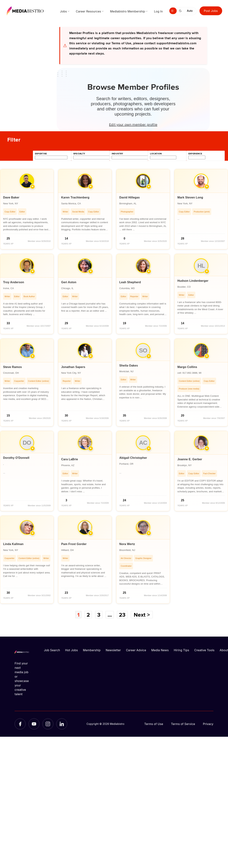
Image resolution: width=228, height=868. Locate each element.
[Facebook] (20, 724)
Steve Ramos (12, 367)
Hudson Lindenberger (193, 281)
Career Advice (136, 650)
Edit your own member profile (133, 124)
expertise (41, 154)
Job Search (52, 650)
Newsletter (113, 650)
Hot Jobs (71, 650)
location (156, 154)
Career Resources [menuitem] (88, 11)
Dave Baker (11, 197)
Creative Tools (204, 650)
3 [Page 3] (99, 615)
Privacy (208, 724)
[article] (27, 209)
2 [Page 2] (88, 615)
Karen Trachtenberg (75, 197)
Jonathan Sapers (73, 367)
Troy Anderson (14, 282)
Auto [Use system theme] (190, 11)
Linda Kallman (13, 544)
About (224, 650)
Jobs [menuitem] (63, 11)
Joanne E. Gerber (190, 459)
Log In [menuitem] (158, 11)
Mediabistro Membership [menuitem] (128, 11)
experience (195, 154)
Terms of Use (154, 724)
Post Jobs (211, 11)
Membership (92, 650)
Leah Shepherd (130, 282)
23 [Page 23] (122, 615)
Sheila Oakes (129, 366)
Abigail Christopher (133, 458)
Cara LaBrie (70, 459)
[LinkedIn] (62, 724)
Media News (160, 650)
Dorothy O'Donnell (16, 458)
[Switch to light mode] (173, 11)
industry (117, 154)
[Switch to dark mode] (181, 11)
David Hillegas (130, 197)
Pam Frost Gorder (74, 544)
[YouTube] (34, 724)
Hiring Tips (181, 650)
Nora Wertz (127, 544)
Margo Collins (187, 367)
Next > (142, 615)
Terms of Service (183, 724)
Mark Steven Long (190, 197)
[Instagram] (48, 724)
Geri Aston (69, 282)
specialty (79, 154)
